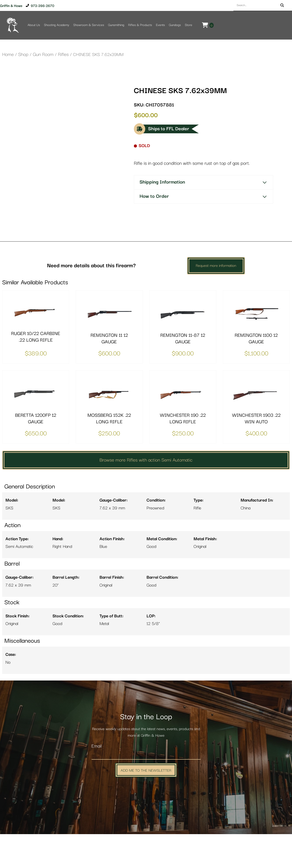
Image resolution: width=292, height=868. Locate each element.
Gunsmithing (116, 25)
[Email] (146, 789)
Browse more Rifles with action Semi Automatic (146, 494)
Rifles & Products (140, 25)
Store (189, 25)
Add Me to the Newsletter (146, 804)
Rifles (63, 55)
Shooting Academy (57, 25)
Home (8, 55)
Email (97, 780)
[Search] (282, 5)
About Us (34, 25)
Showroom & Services (89, 25)
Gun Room (43, 55)
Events (160, 25)
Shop (23, 55)
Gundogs (175, 25)
